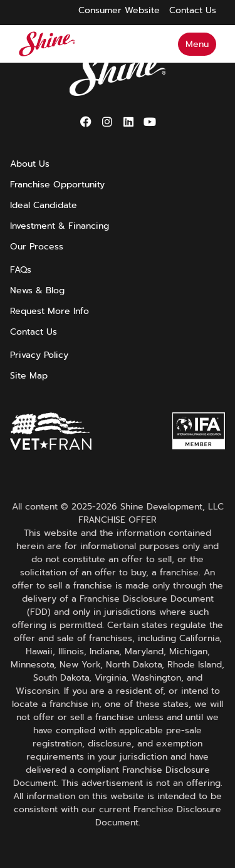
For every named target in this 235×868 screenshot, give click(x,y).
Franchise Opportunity (57, 185)
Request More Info (50, 311)
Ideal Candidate (44, 205)
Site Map (29, 376)
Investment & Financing (60, 226)
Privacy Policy (39, 355)
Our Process (37, 247)
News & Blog (37, 290)
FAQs (21, 270)
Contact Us (34, 332)
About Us (30, 164)
